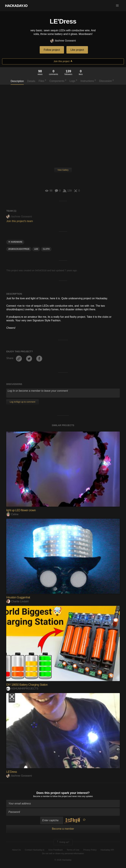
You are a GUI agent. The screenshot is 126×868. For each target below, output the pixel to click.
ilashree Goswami (63, 41)
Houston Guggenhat (18, 597)
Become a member (41, 796)
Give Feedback (56, 850)
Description (17, 81)
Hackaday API (107, 850)
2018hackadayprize (19, 249)
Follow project (52, 50)
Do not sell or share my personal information (63, 853)
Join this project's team (20, 221)
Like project (77, 50)
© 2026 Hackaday (63, 860)
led (36, 249)
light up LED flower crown (21, 510)
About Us (16, 850)
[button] (117, 6)
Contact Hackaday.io (35, 850)
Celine (12, 514)
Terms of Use (73, 850)
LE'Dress (11, 772)
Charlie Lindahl (17, 601)
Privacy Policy (90, 850)
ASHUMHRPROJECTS (22, 689)
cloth (46, 249)
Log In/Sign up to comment (22, 402)
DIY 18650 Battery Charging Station (27, 685)
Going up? (63, 842)
